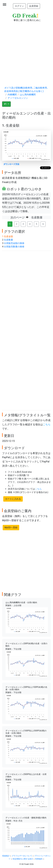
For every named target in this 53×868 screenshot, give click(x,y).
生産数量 (8, 240)
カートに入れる (13, 499)
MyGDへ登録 (11, 527)
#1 (6, 104)
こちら (47, 424)
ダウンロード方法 (11, 164)
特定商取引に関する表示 (23, 859)
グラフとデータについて (22, 856)
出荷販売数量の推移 (14, 247)
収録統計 (6, 856)
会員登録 (34, 6)
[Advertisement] (26, 51)
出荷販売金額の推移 (14, 243)
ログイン (19, 6)
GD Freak (26, 16)
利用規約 (39, 859)
